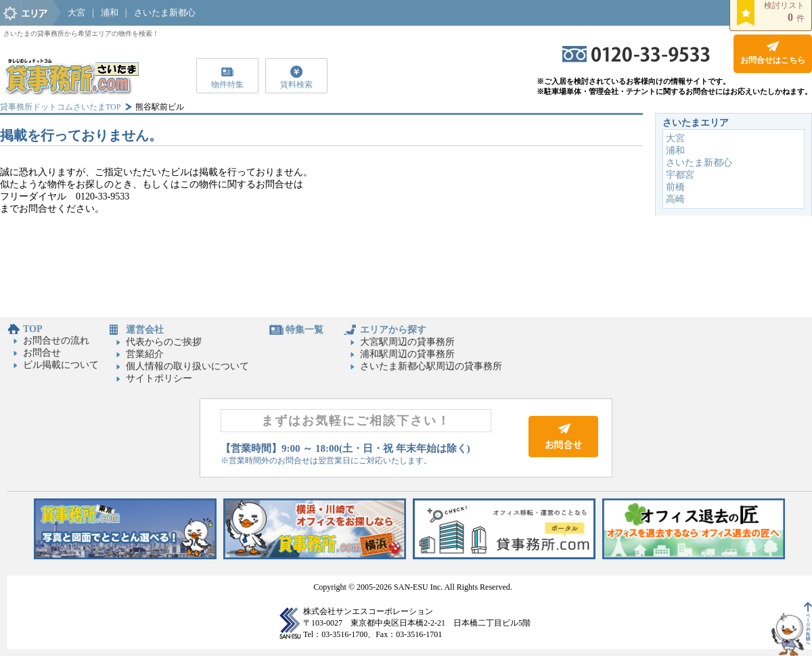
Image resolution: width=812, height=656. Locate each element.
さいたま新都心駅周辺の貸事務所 (431, 366)
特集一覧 (304, 330)
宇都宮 (680, 175)
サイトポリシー (159, 378)
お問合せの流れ (56, 341)
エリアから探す (393, 330)
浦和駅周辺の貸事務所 (407, 354)
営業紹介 (145, 354)
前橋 (675, 187)
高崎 (675, 199)
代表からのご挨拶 (164, 342)
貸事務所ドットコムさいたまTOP (60, 107)
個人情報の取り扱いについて (187, 366)
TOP (33, 329)
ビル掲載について (61, 365)
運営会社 (145, 330)
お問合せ (42, 353)
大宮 (76, 13)
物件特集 (227, 85)
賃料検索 (296, 85)
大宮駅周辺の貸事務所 (407, 342)
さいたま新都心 (165, 13)
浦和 (110, 13)
